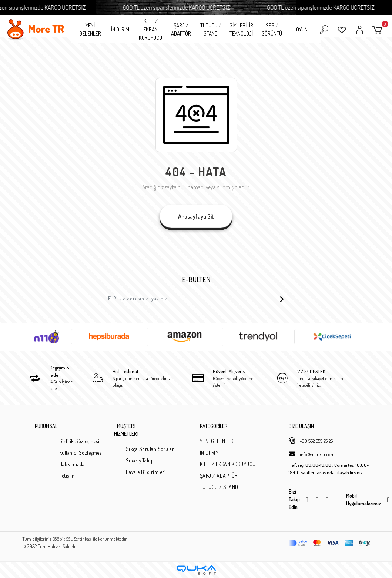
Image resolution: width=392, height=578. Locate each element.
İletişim (67, 476)
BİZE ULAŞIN (301, 426)
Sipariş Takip (140, 460)
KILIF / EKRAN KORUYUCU (150, 29)
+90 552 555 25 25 (311, 441)
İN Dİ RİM (120, 29)
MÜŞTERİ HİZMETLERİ (126, 430)
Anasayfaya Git (196, 216)
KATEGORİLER (214, 426)
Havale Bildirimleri (146, 472)
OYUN (302, 29)
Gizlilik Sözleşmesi (79, 441)
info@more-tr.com (312, 454)
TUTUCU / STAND (211, 30)
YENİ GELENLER (90, 30)
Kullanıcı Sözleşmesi (81, 453)
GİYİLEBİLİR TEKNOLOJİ (241, 30)
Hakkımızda (72, 464)
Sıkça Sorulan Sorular (150, 449)
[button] (378, 30)
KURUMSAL (46, 426)
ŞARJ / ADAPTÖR (181, 30)
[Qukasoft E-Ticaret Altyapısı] (196, 570)
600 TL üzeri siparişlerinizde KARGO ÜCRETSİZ (182, 7)
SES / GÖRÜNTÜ (272, 30)
